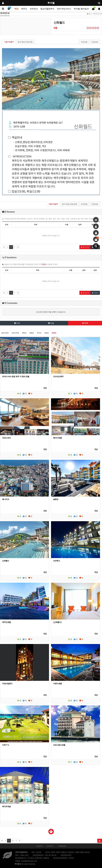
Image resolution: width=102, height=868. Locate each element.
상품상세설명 (9, 42)
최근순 (54, 333)
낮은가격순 (15, 333)
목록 (85, 323)
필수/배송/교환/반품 (25, 42)
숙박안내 (34, 9)
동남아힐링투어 (47, 9)
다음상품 (95, 42)
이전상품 (84, 42)
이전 (17, 323)
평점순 (32, 333)
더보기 (95, 293)
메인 (16, 9)
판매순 (24, 333)
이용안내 (39, 846)
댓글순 (47, 333)
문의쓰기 (85, 293)
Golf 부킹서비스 (64, 9)
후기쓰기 (85, 247)
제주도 (24, 9)
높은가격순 (5, 333)
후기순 (39, 333)
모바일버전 (62, 846)
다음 (51, 323)
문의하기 (50, 846)
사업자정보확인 (66, 855)
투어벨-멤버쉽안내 (82, 9)
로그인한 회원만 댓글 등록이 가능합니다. (51, 312)
